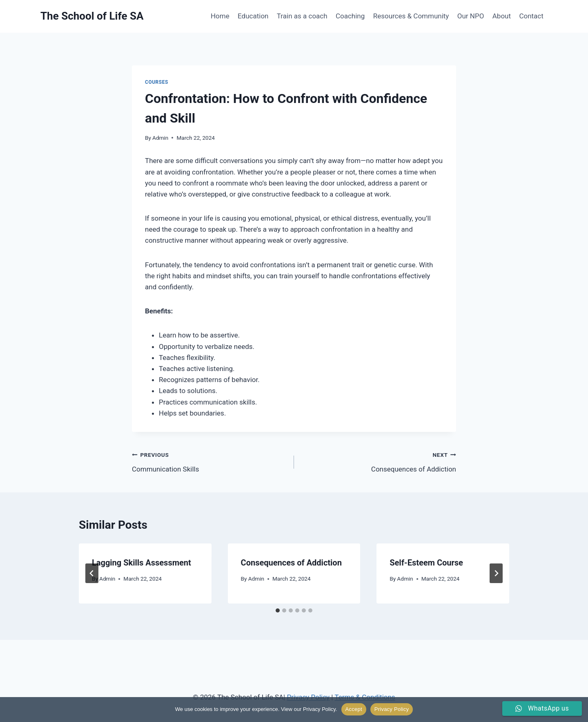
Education (253, 16)
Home (220, 16)
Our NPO (471, 16)
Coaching (350, 16)
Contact (531, 16)
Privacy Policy (392, 709)
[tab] (278, 610)
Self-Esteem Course (426, 563)
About (502, 16)
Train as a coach (302, 16)
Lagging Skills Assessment (141, 563)
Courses (157, 82)
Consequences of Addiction (379, 461)
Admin (160, 138)
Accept (354, 709)
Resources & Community (411, 16)
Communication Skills (209, 461)
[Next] (496, 573)
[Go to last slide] (92, 573)
